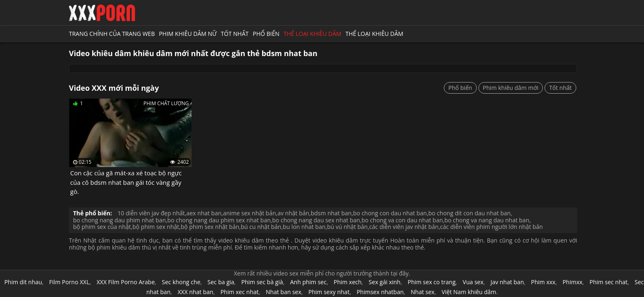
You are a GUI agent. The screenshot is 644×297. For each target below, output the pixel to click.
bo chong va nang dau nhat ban (487, 220)
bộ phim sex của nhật (102, 227)
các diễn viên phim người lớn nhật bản (491, 227)
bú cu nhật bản (261, 227)
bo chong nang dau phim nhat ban (120, 220)
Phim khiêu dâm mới (511, 88)
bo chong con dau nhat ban (390, 213)
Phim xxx (543, 282)
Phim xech (348, 282)
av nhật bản (293, 213)
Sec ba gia (221, 282)
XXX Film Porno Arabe (126, 282)
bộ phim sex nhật (156, 227)
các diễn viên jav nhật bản (404, 227)
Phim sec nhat (608, 282)
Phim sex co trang (431, 282)
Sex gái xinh (385, 282)
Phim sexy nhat (329, 292)
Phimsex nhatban (380, 292)
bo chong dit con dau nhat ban (470, 213)
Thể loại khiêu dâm (313, 34)
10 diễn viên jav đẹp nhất (151, 213)
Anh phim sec (308, 282)
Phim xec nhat (240, 292)
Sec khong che (181, 282)
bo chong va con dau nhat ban (402, 220)
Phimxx (573, 282)
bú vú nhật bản (347, 227)
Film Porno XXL (69, 282)
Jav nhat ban (507, 282)
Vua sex (473, 282)
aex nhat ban (204, 213)
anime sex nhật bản (249, 213)
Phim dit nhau (23, 282)
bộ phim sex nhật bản (210, 227)
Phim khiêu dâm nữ (188, 34)
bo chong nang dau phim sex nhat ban (219, 220)
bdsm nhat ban (331, 213)
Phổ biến (266, 34)
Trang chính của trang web (112, 34)
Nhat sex (423, 292)
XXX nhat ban (195, 292)
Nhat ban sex (284, 292)
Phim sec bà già (262, 282)
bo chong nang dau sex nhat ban (316, 220)
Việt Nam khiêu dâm (469, 292)
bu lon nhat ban (304, 227)
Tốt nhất (235, 34)
